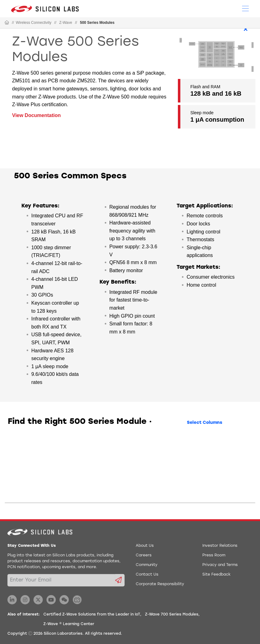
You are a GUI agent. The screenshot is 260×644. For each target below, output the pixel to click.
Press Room (214, 555)
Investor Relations (220, 546)
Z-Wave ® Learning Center (69, 624)
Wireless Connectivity (34, 23)
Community (147, 565)
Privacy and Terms (220, 565)
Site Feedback (216, 575)
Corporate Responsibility (160, 584)
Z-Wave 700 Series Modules (172, 615)
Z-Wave (66, 23)
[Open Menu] (245, 8)
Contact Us (147, 575)
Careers (144, 555)
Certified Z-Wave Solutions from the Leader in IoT (92, 615)
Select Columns (205, 423)
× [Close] (245, 29)
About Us (145, 546)
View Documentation (36, 115)
